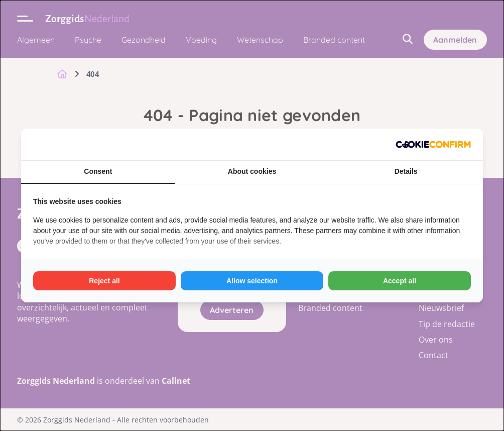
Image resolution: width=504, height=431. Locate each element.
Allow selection (252, 281)
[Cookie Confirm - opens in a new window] (433, 144)
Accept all (400, 281)
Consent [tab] (98, 171)
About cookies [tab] (252, 171)
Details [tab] (406, 171)
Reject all (104, 281)
